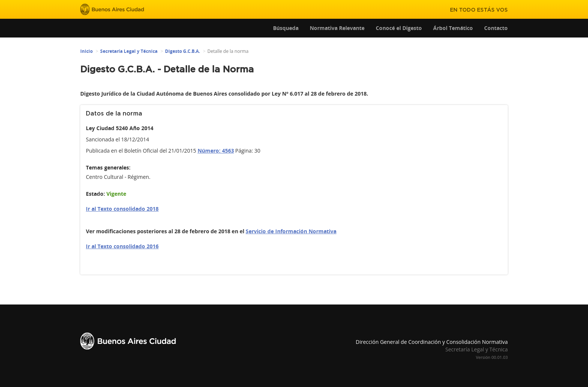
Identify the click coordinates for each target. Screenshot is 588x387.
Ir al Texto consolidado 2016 (122, 246)
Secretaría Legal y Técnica (129, 51)
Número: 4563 (216, 151)
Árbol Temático (453, 28)
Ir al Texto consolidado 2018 (122, 209)
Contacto (496, 28)
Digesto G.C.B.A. (182, 51)
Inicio (86, 51)
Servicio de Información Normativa (291, 231)
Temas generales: (108, 167)
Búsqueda (286, 28)
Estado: (95, 194)
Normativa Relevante (337, 28)
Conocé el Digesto (399, 28)
